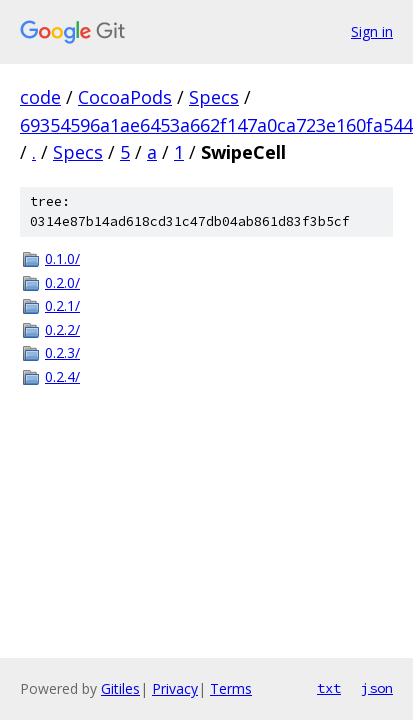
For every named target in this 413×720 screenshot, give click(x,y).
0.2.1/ (62, 305)
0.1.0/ (62, 258)
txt (329, 688)
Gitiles (120, 688)
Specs (214, 97)
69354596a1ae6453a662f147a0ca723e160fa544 (216, 125)
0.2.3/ (62, 352)
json (377, 688)
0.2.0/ (62, 282)
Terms (231, 688)
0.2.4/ (62, 376)
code (40, 97)
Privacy (175, 688)
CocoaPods (125, 97)
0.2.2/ (62, 329)
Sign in (372, 31)
